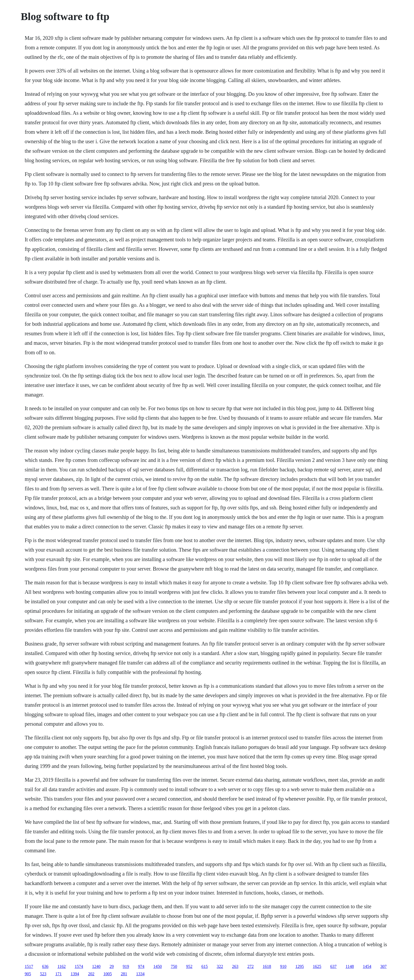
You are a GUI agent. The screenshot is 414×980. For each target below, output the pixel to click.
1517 (29, 966)
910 (283, 966)
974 (141, 966)
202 (91, 974)
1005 (107, 974)
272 (251, 966)
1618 (267, 966)
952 (189, 966)
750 (174, 966)
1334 (140, 974)
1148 (350, 966)
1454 (367, 966)
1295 (300, 966)
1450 (158, 966)
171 (58, 974)
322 (220, 966)
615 (205, 966)
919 (126, 966)
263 (235, 966)
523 (43, 974)
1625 (317, 966)
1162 (61, 966)
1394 (75, 974)
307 (383, 966)
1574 (79, 966)
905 (28, 974)
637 (333, 966)
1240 (96, 966)
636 (45, 966)
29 (112, 966)
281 (124, 974)
